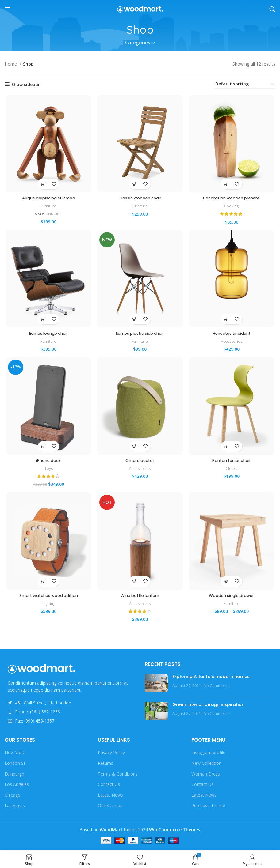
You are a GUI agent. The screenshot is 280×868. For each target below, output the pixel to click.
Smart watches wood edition (48, 599)
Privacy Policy (111, 754)
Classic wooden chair (140, 199)
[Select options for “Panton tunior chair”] (227, 449)
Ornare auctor (140, 463)
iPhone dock (48, 463)
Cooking (232, 207)
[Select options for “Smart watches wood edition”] (42, 585)
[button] (42, 185)
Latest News (110, 796)
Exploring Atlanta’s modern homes (211, 678)
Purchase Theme (208, 807)
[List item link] (70, 713)
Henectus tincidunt (232, 335)
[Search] (272, 9)
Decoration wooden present (232, 199)
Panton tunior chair (232, 463)
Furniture (48, 207)
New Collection (206, 764)
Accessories (232, 343)
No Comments (217, 687)
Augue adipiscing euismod (48, 199)
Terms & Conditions (118, 775)
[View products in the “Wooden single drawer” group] (227, 585)
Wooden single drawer (232, 599)
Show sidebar (26, 84)
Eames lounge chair (48, 335)
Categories (138, 43)
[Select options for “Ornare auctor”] (134, 449)
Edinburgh (14, 775)
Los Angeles (17, 786)
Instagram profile (208, 754)
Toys (48, 471)
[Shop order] (245, 84)
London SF (15, 764)
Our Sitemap (110, 807)
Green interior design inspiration (208, 706)
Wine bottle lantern (140, 599)
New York (14, 754)
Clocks (232, 471)
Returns (105, 764)
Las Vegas (15, 807)
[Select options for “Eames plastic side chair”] (134, 321)
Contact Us (109, 786)
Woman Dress (206, 775)
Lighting (48, 607)
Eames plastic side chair (140, 335)
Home (11, 64)
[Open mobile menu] (8, 9)
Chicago (13, 796)
